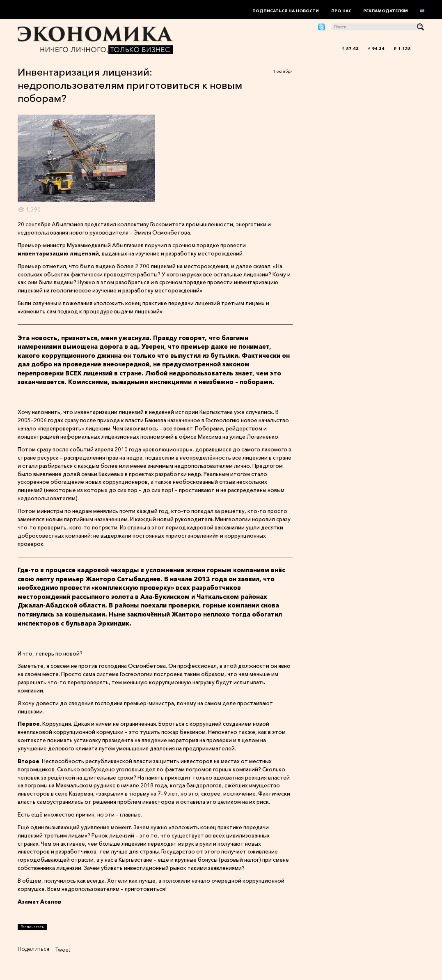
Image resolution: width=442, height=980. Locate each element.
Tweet (63, 950)
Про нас (341, 11)
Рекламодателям (386, 11)
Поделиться (33, 949)
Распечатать (32, 927)
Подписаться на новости (286, 11)
